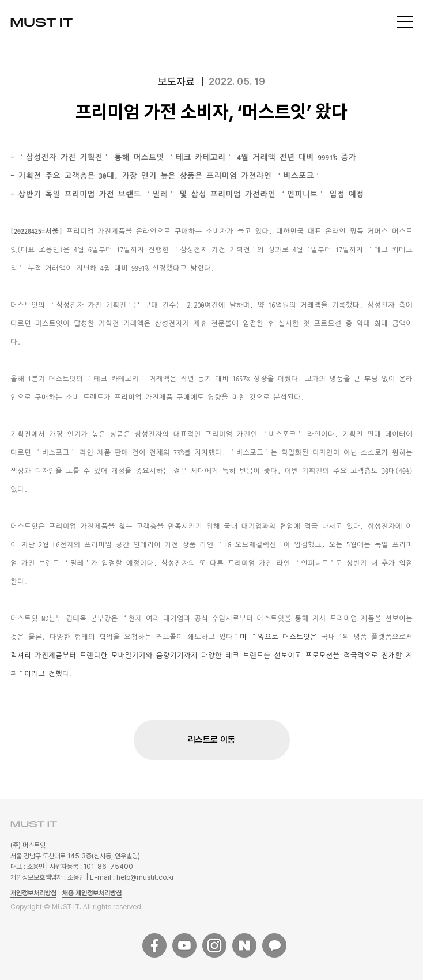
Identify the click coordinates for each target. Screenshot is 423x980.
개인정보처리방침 (33, 893)
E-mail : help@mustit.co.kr (132, 877)
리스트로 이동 (211, 740)
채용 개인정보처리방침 (92, 893)
